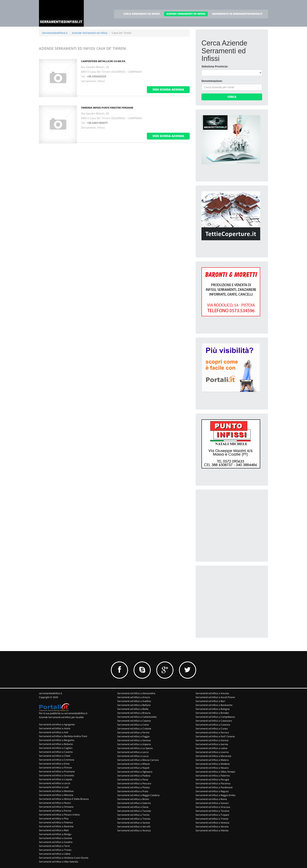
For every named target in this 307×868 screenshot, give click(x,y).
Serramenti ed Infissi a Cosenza (213, 725)
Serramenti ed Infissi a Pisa (54, 819)
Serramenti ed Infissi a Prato (133, 791)
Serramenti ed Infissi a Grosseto (56, 775)
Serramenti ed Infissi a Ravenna (56, 826)
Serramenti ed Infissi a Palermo (213, 776)
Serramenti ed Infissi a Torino (133, 815)
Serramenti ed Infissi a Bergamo (57, 740)
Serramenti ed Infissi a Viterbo (212, 830)
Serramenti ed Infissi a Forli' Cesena (215, 736)
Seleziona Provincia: (215, 66)
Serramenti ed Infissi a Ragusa (212, 791)
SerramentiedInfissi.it (55, 33)
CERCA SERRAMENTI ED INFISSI (142, 14)
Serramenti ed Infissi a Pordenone (214, 787)
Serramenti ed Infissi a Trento (55, 850)
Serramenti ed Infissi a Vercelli (134, 827)
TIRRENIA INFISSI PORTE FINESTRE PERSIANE (107, 108)
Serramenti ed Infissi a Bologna (213, 709)
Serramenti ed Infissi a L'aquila (56, 779)
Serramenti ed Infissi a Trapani (212, 815)
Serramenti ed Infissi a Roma (211, 799)
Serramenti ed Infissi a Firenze (56, 768)
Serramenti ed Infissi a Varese (134, 823)
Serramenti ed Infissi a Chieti (55, 756)
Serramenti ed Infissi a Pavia (133, 780)
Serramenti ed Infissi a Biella (133, 709)
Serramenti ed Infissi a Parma (55, 811)
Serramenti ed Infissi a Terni (54, 846)
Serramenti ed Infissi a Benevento (214, 705)
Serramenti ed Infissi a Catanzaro (214, 721)
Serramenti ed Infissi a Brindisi (212, 713)
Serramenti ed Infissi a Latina (211, 748)
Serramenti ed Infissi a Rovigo (55, 834)
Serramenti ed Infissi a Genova (134, 740)
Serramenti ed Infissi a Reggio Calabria (138, 795)
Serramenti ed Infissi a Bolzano (56, 744)
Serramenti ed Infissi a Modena (213, 764)
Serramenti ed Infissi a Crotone (134, 729)
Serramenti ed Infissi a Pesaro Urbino (59, 815)
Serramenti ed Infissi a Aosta (55, 728)
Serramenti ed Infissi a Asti (54, 732)
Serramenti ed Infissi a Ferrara (212, 732)
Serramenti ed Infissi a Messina (56, 795)
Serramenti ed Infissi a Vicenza (134, 830)
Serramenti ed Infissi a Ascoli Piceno (215, 697)
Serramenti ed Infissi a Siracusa (213, 807)
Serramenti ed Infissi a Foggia (133, 736)
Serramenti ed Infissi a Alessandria (136, 693)
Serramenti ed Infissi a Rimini (133, 799)
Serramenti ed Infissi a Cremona (57, 760)
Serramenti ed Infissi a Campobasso (215, 717)
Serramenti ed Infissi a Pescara (134, 783)
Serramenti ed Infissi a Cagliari (56, 748)
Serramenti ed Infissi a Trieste (212, 819)
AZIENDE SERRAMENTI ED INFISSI (186, 14)
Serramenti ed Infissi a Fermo (133, 732)
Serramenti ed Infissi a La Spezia (135, 748)
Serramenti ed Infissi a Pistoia (133, 787)
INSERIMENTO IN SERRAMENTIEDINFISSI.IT (237, 14)
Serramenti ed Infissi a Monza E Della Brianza (64, 799)
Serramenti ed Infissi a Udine (55, 854)
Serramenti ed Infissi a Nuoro (55, 803)
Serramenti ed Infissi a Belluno (134, 705)
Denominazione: (212, 81)
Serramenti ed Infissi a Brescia (134, 713)
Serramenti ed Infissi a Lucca (133, 756)
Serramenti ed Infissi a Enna (54, 764)
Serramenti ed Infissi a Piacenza (213, 783)
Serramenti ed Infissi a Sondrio (56, 842)
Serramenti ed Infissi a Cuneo (212, 729)
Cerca (232, 97)
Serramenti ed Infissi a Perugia (212, 780)
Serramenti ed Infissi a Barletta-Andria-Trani (63, 736)
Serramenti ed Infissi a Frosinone (57, 771)
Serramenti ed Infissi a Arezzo (134, 697)
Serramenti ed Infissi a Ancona (212, 693)
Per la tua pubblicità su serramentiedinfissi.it (63, 713)
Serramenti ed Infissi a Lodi (54, 787)
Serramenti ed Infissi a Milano (134, 764)
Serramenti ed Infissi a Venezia (212, 823)
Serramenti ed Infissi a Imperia (134, 744)
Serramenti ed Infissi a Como (133, 725)
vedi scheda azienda (168, 89)
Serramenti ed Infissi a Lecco (133, 752)
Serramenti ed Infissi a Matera (212, 760)
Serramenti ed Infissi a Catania (134, 721)
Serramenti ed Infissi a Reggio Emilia (215, 795)
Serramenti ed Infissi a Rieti (54, 830)
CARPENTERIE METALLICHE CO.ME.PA (103, 61)
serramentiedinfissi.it (51, 693)
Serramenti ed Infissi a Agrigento (57, 724)
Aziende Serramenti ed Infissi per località (61, 717)
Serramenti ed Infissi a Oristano (56, 807)
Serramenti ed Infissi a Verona (212, 827)
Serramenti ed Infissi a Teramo (212, 811)
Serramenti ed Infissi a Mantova (56, 791)
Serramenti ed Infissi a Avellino (134, 701)
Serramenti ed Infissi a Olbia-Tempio (215, 772)
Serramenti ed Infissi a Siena (133, 807)
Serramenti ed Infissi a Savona (56, 838)
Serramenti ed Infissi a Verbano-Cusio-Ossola (64, 858)
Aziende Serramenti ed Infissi (89, 33)
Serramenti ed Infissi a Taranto (134, 811)
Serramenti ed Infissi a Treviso (134, 819)
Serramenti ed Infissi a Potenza (56, 822)
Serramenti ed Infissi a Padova (134, 776)
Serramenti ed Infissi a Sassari (212, 803)
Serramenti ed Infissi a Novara (212, 768)
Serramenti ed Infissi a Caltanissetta (137, 717)
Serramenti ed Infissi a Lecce (55, 783)
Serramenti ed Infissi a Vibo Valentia (59, 862)
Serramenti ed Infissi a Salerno (134, 803)
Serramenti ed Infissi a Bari (210, 701)
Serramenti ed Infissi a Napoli (133, 768)
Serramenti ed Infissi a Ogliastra (135, 772)
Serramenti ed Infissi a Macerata (213, 756)
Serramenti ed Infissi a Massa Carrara (138, 760)
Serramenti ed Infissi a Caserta (56, 752)
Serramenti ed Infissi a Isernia (212, 744)
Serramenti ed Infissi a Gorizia (212, 740)
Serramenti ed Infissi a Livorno (212, 752)
